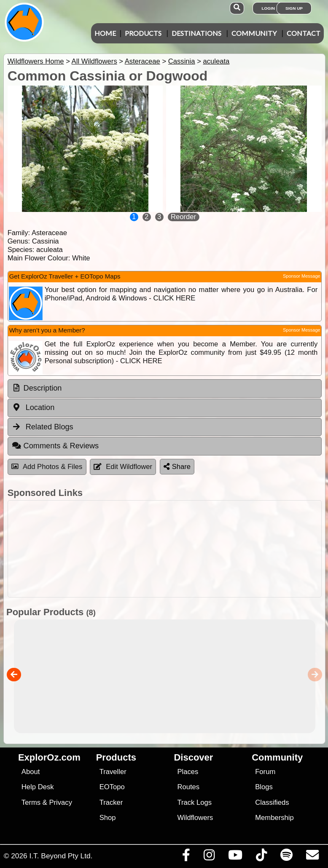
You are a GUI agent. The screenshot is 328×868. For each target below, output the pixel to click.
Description (43, 388)
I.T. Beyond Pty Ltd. (61, 856)
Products (143, 33)
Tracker (111, 802)
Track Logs (194, 802)
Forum (265, 772)
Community (254, 33)
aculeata (216, 61)
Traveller (113, 772)
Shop (108, 818)
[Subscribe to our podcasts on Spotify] (286, 857)
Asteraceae (142, 61)
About (31, 772)
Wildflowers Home (36, 61)
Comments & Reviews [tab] (55, 446)
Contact (304, 33)
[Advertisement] (163, 549)
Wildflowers (195, 818)
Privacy (60, 802)
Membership (274, 818)
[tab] (165, 388)
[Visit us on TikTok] (261, 857)
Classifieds (272, 802)
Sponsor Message (302, 276)
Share (177, 467)
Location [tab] (33, 407)
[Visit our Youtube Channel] (235, 857)
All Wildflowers (94, 61)
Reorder (183, 217)
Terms (31, 802)
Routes (188, 787)
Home (105, 33)
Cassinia (182, 61)
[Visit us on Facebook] (186, 857)
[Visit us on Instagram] (209, 857)
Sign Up (294, 8)
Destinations (196, 33)
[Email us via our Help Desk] (312, 857)
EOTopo (112, 787)
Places (188, 772)
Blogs (264, 787)
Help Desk (38, 787)
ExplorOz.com (49, 757)
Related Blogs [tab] (43, 427)
